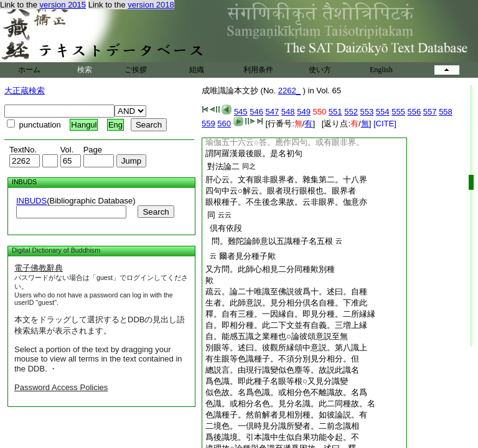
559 (209, 124)
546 (256, 112)
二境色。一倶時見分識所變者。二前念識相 (282, 426)
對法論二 (223, 166)
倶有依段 (224, 228)
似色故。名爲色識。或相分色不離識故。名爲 (286, 392)
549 (304, 112)
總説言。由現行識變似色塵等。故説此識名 (282, 370)
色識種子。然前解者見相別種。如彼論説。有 (286, 415)
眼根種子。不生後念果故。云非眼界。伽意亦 (286, 202)
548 (288, 112)
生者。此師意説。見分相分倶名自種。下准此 (286, 303)
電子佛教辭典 (39, 268)
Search (156, 212)
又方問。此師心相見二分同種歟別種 (270, 269)
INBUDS (31, 201)
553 (367, 112)
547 (273, 112)
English (381, 70)
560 (224, 124)
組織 (197, 70)
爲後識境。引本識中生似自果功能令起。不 (282, 437)
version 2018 (151, 5)
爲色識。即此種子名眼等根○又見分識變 (277, 381)
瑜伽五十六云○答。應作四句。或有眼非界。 (285, 142)
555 (398, 112)
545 (241, 112)
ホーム (29, 70)
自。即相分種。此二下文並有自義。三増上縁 (286, 325)
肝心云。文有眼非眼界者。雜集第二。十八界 (286, 180)
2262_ (289, 91)
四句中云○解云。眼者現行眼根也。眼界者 (281, 191)
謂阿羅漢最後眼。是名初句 (254, 153)
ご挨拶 (136, 70)
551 (335, 112)
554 (383, 112)
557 (430, 112)
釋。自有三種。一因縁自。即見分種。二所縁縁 (290, 314)
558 (446, 112)
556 (414, 112)
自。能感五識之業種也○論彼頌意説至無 (277, 336)
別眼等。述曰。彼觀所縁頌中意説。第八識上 (286, 348)
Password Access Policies (61, 387)
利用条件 (258, 70)
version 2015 (63, 5)
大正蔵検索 (25, 91)
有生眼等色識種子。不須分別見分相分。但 (282, 359)
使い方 (320, 70)
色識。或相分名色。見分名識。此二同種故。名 (290, 404)
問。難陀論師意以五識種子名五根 (270, 241)
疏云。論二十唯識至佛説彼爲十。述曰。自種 (286, 292)
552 (351, 112)
